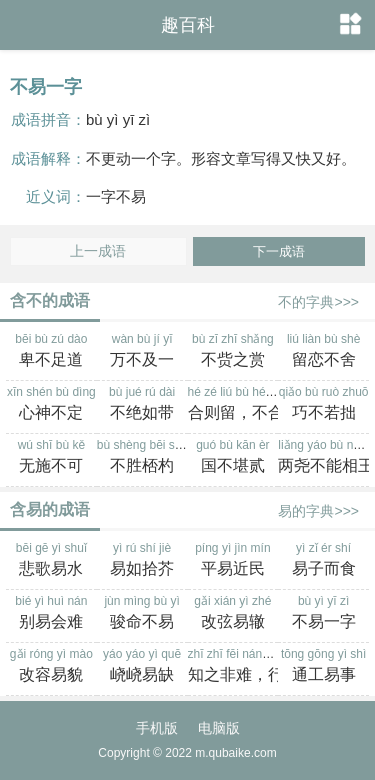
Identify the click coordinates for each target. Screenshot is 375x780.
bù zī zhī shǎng (233, 352)
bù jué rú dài (142, 405)
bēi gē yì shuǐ (51, 561)
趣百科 (188, 25)
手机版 (157, 728)
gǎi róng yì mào (51, 667)
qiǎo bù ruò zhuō (323, 405)
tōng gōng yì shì (323, 667)
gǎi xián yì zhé (233, 614)
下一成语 (279, 251)
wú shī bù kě (51, 458)
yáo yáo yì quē (142, 667)
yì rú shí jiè (142, 561)
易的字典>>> (318, 511)
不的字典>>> (318, 302)
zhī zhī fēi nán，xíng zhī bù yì (267, 667)
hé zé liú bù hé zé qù (243, 405)
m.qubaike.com (235, 753)
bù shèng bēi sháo (146, 458)
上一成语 (98, 251)
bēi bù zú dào (51, 352)
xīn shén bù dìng (51, 405)
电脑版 (219, 728)
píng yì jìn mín (233, 561)
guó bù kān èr (233, 458)
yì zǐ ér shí (323, 561)
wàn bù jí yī (142, 352)
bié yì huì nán (51, 614)
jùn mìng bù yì (142, 614)
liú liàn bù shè (323, 352)
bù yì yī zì (323, 614)
